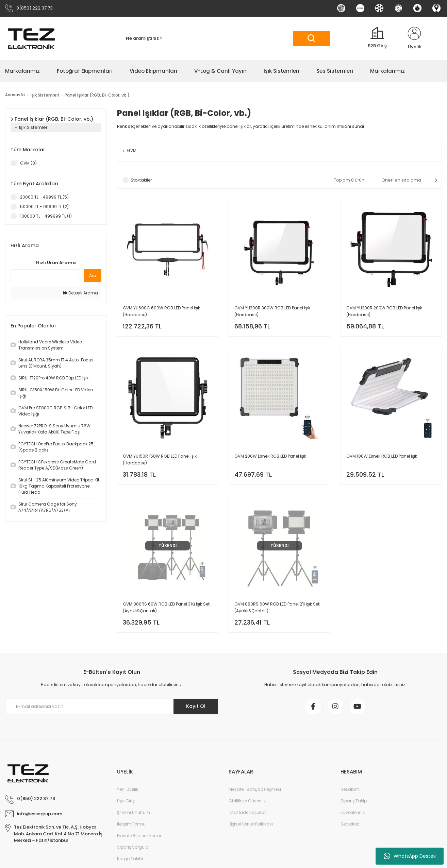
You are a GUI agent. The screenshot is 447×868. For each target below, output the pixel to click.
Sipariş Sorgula (133, 847)
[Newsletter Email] (112, 707)
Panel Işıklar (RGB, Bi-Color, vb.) (97, 95)
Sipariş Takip (354, 801)
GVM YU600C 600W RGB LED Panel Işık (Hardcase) (161, 311)
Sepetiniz (350, 824)
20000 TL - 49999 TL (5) (44, 197)
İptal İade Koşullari (248, 812)
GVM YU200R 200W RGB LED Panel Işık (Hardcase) (384, 311)
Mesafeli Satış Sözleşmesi (255, 789)
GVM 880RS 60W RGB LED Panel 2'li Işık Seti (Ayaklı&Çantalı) (277, 607)
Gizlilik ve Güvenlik (247, 801)
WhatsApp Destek (410, 856)
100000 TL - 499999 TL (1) (46, 216)
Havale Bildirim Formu (140, 836)
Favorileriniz (353, 812)
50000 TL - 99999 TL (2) (44, 207)
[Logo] (31, 38)
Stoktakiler (141, 180)
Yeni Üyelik (128, 789)
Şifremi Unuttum (134, 812)
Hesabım (350, 789)
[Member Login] (414, 38)
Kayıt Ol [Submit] (196, 706)
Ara (93, 276)
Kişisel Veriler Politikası (251, 824)
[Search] (224, 39)
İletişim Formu (131, 824)
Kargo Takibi (130, 859)
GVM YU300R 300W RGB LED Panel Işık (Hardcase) (272, 311)
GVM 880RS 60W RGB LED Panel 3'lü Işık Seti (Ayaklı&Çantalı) (167, 607)
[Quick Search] (45, 276)
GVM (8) (28, 163)
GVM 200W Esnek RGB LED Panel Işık (270, 456)
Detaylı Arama (81, 293)
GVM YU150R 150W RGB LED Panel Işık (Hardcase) (160, 459)
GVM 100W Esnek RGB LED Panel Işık (382, 456)
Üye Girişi (126, 801)
